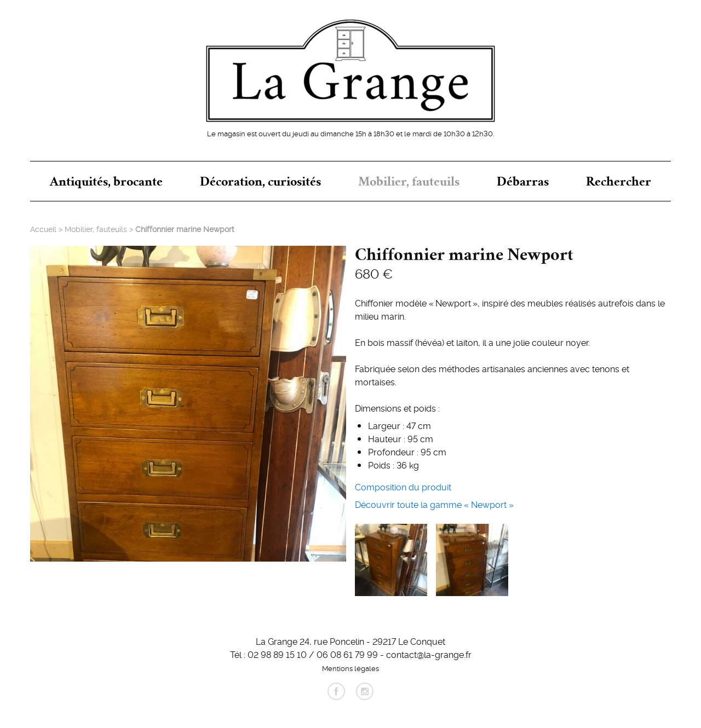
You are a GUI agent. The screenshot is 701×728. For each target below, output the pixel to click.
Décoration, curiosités (260, 181)
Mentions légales (350, 668)
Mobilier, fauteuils (409, 181)
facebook (336, 691)
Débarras (523, 181)
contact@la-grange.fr (429, 654)
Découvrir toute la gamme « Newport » (434, 504)
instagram (365, 691)
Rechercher (619, 181)
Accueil (43, 229)
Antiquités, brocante (106, 181)
